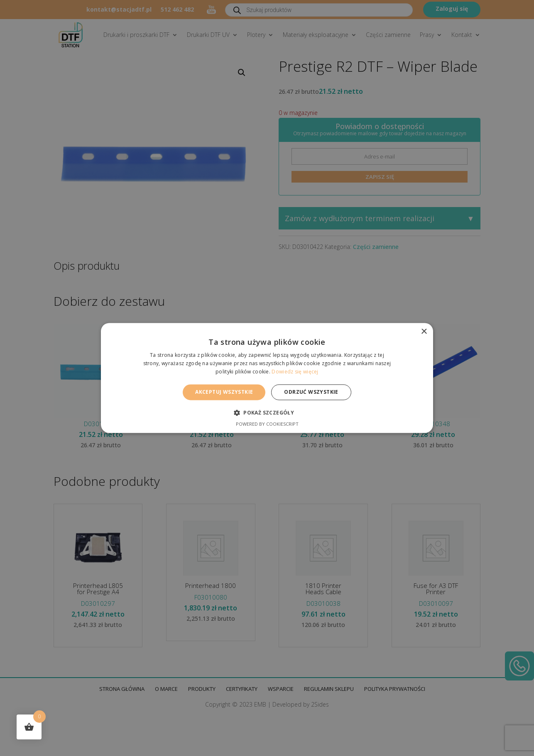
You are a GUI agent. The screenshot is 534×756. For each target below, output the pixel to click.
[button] (267, 413)
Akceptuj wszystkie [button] (224, 392)
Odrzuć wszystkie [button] (311, 392)
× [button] (424, 332)
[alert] (267, 378)
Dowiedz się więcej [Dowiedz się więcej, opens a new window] (295, 372)
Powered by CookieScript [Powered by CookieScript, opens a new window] (267, 424)
